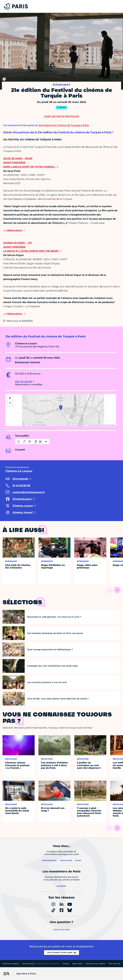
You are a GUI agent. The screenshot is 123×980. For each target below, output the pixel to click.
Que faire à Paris (26, 974)
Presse (66, 964)
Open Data (77, 964)
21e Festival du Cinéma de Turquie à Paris (64, 125)
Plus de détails (24, 381)
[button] (61, 408)
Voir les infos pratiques (62, 116)
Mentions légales (11, 964)
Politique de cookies (96, 964)
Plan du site (114, 964)
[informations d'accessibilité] (32, 441)
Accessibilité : (41, 964)
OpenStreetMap (105, 425)
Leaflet (90, 425)
